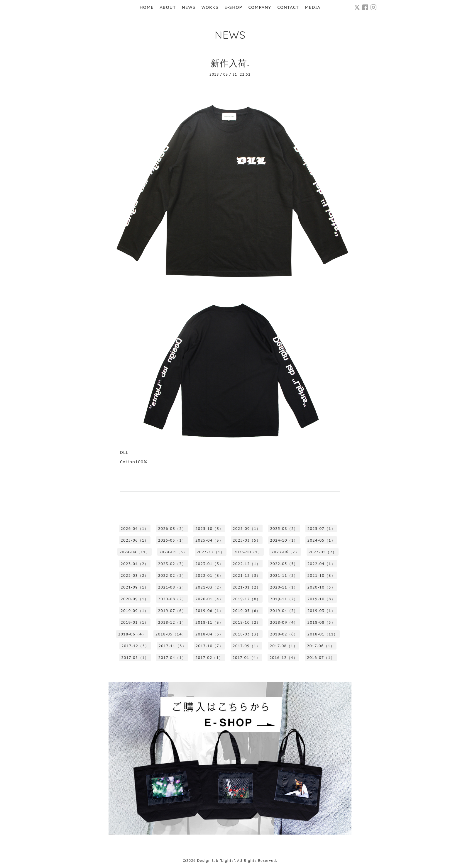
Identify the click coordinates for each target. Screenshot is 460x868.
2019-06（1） (209, 611)
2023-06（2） (285, 552)
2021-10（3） (321, 575)
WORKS (210, 7)
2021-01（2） (247, 587)
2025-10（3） (209, 529)
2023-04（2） (135, 564)
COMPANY (260, 7)
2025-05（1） (172, 540)
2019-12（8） (247, 599)
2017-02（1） (209, 658)
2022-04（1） (321, 564)
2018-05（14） (171, 634)
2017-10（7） (209, 646)
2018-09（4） (284, 622)
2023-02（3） (172, 564)
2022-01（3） (209, 575)
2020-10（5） (321, 587)
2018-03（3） (247, 634)
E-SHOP (233, 7)
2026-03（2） (172, 529)
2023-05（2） (323, 552)
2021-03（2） (209, 587)
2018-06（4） (132, 634)
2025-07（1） (321, 529)
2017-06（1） (321, 646)
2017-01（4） (246, 658)
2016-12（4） (284, 658)
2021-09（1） (135, 587)
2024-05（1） (321, 540)
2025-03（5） (247, 540)
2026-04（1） (135, 529)
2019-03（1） (321, 611)
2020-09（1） (135, 599)
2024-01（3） (173, 552)
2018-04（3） (209, 634)
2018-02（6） (284, 634)
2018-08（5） (321, 622)
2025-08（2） (284, 529)
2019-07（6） (172, 611)
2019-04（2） (284, 611)
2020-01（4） (209, 599)
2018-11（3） (209, 622)
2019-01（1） (135, 622)
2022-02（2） (172, 575)
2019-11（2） (284, 599)
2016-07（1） (321, 658)
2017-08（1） (283, 646)
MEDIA (313, 7)
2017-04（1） (172, 658)
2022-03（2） (135, 575)
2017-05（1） (135, 658)
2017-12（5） (135, 646)
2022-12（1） (247, 564)
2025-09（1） (247, 529)
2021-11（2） (284, 575)
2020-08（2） (172, 599)
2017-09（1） (246, 646)
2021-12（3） (247, 575)
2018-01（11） (323, 634)
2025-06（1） (135, 540)
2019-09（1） (135, 611)
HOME (147, 7)
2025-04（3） (209, 540)
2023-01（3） (209, 564)
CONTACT (288, 7)
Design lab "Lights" (216, 861)
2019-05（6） (247, 611)
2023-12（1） (210, 552)
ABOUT (168, 7)
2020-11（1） (284, 587)
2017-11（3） (172, 646)
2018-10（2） (247, 622)
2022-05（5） (284, 564)
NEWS (189, 7)
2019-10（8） (321, 599)
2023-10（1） (248, 552)
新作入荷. (230, 63)
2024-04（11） (135, 552)
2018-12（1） (172, 622)
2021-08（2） (172, 587)
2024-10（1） (284, 540)
